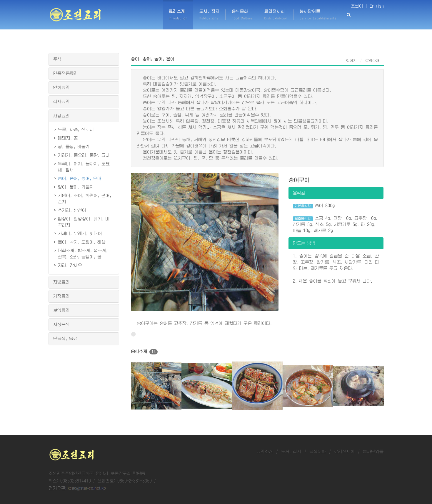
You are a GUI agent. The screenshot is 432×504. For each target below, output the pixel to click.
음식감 (299, 193)
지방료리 (61, 282)
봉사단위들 (373, 452)
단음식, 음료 (65, 339)
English (377, 6)
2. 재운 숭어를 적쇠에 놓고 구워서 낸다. (333, 281)
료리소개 (265, 452)
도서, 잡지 (291, 452)
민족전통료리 (66, 73)
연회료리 (61, 87)
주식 (57, 59)
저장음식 (61, 324)
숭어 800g (314, 206)
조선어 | (359, 6)
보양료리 (61, 310)
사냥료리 (61, 116)
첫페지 (351, 61)
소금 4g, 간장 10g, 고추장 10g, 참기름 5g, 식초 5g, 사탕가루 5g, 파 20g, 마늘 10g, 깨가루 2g (335, 224)
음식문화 (318, 452)
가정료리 (61, 296)
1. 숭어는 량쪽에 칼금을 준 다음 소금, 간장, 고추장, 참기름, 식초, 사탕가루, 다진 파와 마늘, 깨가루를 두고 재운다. (336, 262)
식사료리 (61, 102)
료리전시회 (344, 452)
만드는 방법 (304, 243)
